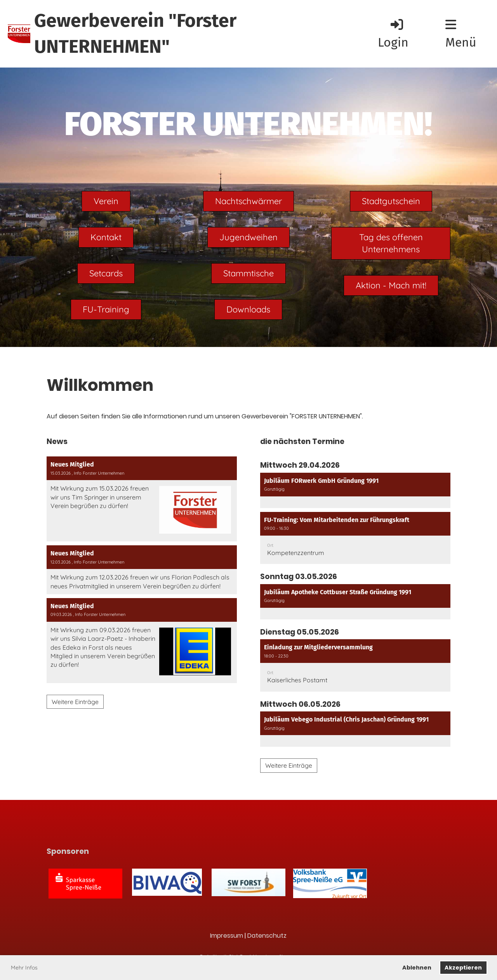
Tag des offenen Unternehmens (391, 243)
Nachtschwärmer (248, 201)
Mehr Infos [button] (24, 968)
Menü (461, 34)
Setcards (106, 273)
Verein (106, 201)
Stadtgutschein (391, 201)
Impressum (227, 936)
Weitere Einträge (75, 702)
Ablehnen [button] (417, 968)
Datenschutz (267, 936)
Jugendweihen (248, 237)
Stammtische (248, 273)
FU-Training (106, 309)
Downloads (248, 309)
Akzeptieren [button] (463, 968)
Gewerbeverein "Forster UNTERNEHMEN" (135, 34)
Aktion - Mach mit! (391, 285)
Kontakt (106, 237)
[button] (355, 490)
